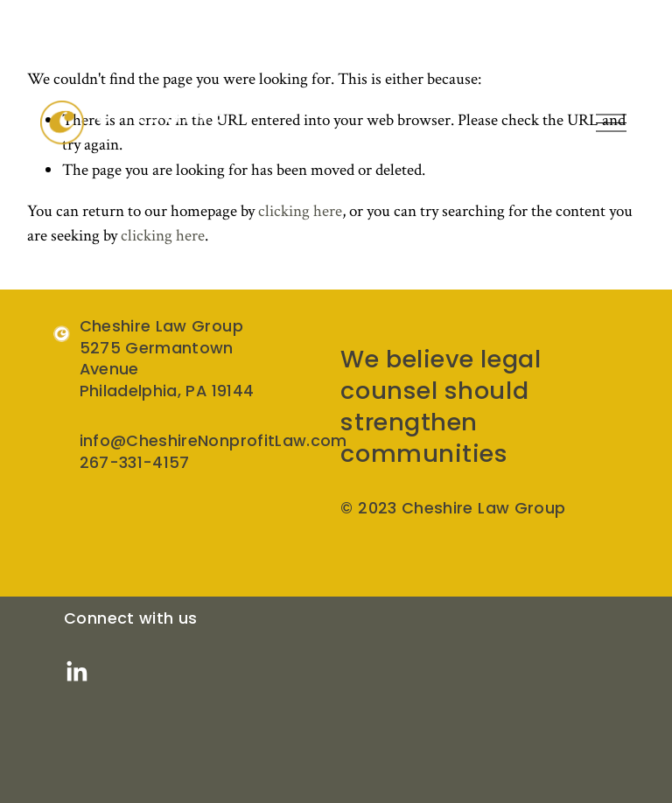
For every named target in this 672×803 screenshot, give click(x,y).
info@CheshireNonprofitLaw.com (213, 441)
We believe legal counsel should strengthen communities (441, 406)
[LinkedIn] (76, 672)
